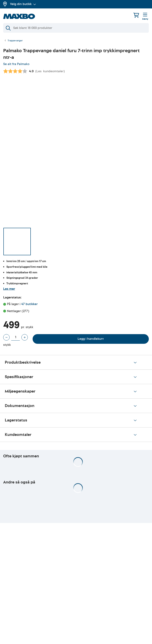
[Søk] (76, 28)
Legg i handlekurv (91, 339)
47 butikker (29, 304)
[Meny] (145, 17)
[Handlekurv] (136, 15)
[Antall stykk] (15, 337)
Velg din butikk (23, 4)
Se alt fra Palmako (16, 64)
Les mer (9, 289)
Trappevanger (15, 41)
